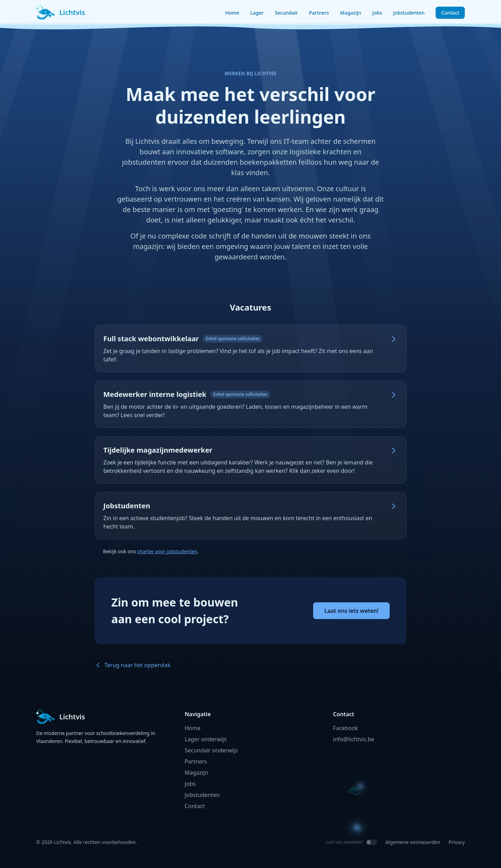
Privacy (457, 842)
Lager (257, 13)
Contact (450, 13)
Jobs (377, 13)
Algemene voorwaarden (413, 842)
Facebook (345, 728)
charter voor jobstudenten (167, 551)
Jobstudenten (409, 13)
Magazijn (351, 13)
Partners (319, 13)
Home (232, 13)
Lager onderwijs (206, 739)
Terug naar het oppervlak (133, 665)
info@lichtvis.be (353, 739)
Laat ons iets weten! (351, 611)
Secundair (287, 13)
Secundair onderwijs (211, 750)
